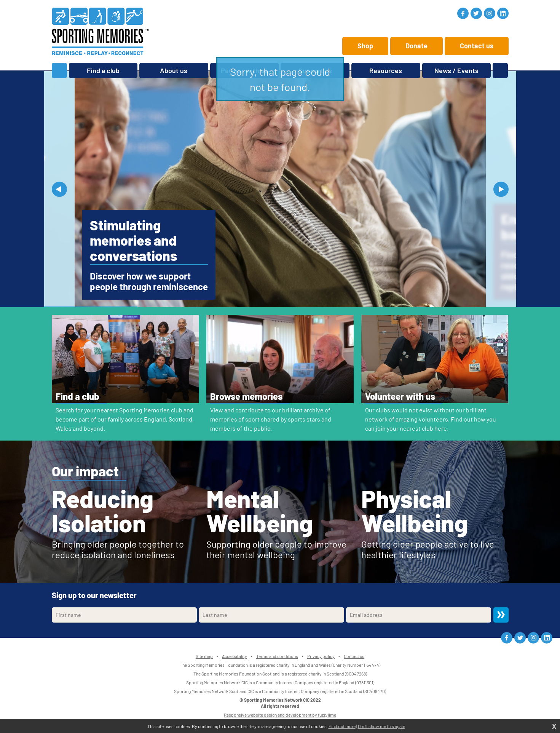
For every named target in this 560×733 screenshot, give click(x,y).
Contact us (477, 46)
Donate (416, 46)
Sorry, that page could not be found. (280, 79)
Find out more (342, 726)
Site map (204, 656)
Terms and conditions (277, 656)
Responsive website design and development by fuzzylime (280, 715)
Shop (365, 46)
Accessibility (235, 656)
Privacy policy (321, 656)
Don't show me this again (381, 726)
